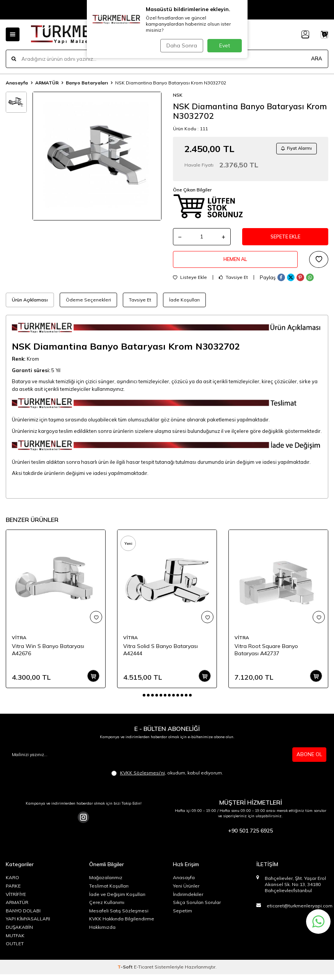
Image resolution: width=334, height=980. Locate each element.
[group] (97, 156)
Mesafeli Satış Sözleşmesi (119, 916)
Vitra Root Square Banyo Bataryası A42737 (266, 655)
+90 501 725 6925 (250, 836)
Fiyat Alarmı (294, 149)
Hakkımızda (102, 933)
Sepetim (182, 916)
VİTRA (19, 643)
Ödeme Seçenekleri (88, 306)
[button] (144, 701)
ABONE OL (309, 760)
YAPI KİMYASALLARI (28, 925)
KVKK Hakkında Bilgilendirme (122, 925)
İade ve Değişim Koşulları (117, 900)
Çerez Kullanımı (107, 908)
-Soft (126, 973)
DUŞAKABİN (19, 933)
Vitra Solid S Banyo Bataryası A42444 (160, 655)
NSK (178, 95)
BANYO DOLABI (23, 916)
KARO (12, 884)
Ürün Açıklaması (30, 306)
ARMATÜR (47, 83)
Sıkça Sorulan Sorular (197, 908)
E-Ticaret (144, 973)
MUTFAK (15, 941)
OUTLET (15, 949)
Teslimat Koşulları (109, 892)
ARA (317, 59)
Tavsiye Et (233, 283)
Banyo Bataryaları (87, 83)
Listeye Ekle (190, 283)
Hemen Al (235, 264)
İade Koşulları (184, 306)
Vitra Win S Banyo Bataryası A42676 (48, 655)
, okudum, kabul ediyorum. (167, 779)
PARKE (13, 892)
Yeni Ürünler (186, 892)
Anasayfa (17, 83)
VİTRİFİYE (16, 900)
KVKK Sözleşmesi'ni (143, 778)
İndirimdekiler (188, 900)
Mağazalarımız (106, 884)
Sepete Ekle (285, 239)
